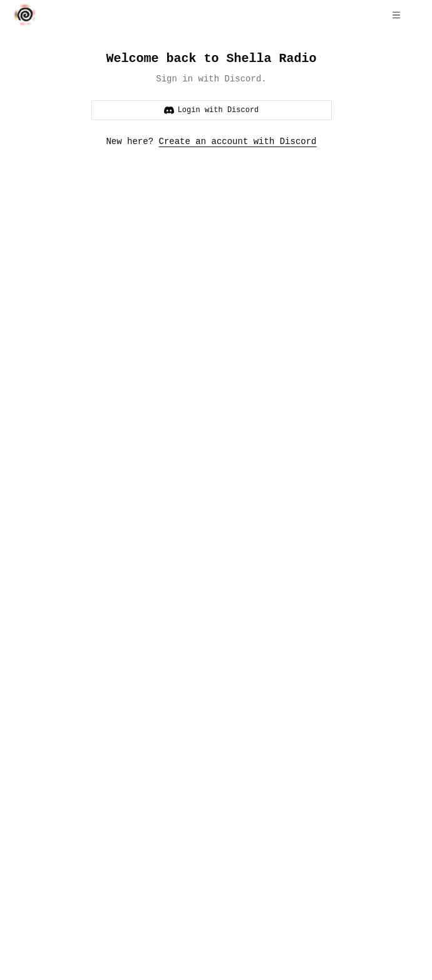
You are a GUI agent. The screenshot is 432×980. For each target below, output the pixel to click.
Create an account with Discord (238, 141)
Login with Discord (212, 110)
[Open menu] (396, 15)
